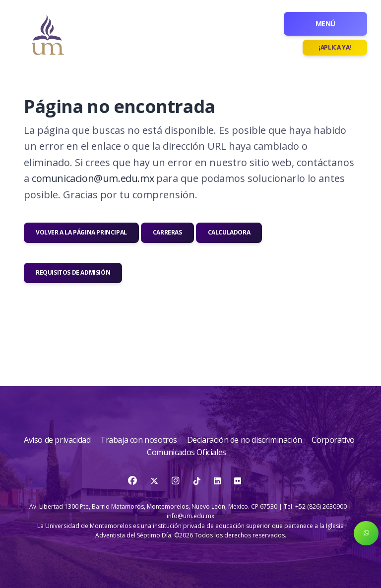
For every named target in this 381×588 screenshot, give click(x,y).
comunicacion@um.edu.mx (93, 178)
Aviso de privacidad (58, 440)
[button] (366, 533)
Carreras (167, 232)
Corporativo (333, 440)
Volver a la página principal (81, 232)
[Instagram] (176, 481)
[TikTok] (198, 481)
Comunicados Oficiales (187, 452)
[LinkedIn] (217, 481)
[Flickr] (238, 481)
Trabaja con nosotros (140, 440)
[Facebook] (133, 481)
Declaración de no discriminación (246, 440)
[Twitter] (155, 481)
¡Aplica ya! (335, 47)
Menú (325, 24)
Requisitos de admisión (73, 272)
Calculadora (229, 232)
